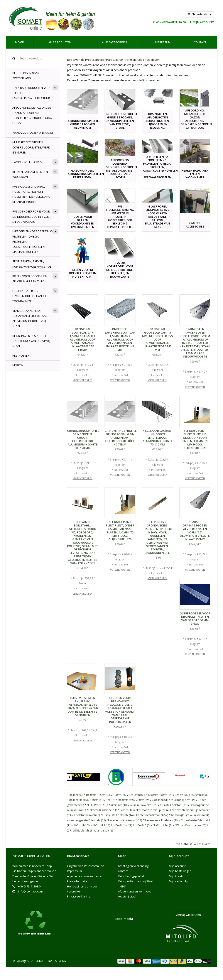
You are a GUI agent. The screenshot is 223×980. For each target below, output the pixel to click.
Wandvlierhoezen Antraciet (33, 133)
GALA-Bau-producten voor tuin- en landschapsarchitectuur (32, 93)
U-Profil (82, 825)
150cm (97, 800)
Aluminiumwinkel (144, 805)
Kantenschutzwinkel (152, 815)
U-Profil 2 (143, 825)
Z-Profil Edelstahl (81, 830)
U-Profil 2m (164, 825)
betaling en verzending (133, 866)
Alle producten (60, 42)
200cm (143, 800)
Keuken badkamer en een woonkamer (30, 174)
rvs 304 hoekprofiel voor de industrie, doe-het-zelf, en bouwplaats (31, 217)
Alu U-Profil (96, 805)
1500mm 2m (77, 800)
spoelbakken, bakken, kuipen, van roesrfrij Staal (32, 264)
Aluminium (118, 805)
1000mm (75, 795)
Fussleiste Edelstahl (118, 815)
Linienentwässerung (125, 820)
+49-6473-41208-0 (29, 886)
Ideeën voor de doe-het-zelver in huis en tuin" (30, 279)
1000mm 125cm (98, 795)
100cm (120, 795)
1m (111, 800)
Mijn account (202, 22)
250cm (177, 800)
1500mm (199, 795)
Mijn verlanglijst (179, 881)
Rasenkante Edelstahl (161, 820)
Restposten (21, 356)
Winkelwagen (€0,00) (170, 22)
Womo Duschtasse (191, 825)
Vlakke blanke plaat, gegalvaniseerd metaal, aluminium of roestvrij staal (30, 318)
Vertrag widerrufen (188, 915)
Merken (18, 365)
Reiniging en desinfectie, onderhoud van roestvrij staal (31, 341)
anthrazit (106, 830)
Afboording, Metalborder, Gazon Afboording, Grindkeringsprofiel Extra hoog (32, 115)
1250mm (137, 795)
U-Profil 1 (102, 825)
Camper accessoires (27, 162)
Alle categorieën (114, 42)
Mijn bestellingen (180, 871)
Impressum (163, 42)
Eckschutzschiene (103, 810)
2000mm (126, 800)
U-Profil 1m (122, 825)
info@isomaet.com (30, 891)
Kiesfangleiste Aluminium (190, 815)
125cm (182, 795)
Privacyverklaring (79, 896)
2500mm (160, 800)
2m (191, 800)
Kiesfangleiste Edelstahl (87, 820)
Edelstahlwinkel (87, 815)
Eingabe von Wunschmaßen (86, 866)
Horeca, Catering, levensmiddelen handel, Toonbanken (30, 296)
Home (19, 42)
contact (200, 42)
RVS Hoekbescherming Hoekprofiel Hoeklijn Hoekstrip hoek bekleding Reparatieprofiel (31, 194)
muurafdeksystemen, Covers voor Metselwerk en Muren (31, 147)
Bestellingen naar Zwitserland (26, 75)
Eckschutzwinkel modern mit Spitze (145, 810)
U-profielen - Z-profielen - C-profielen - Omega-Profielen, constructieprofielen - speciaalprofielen (33, 241)
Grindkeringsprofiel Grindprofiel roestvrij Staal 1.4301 (136, 881)
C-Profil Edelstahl (174, 805)
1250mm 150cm (160, 795)
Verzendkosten (83, 380)
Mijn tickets (176, 876)
